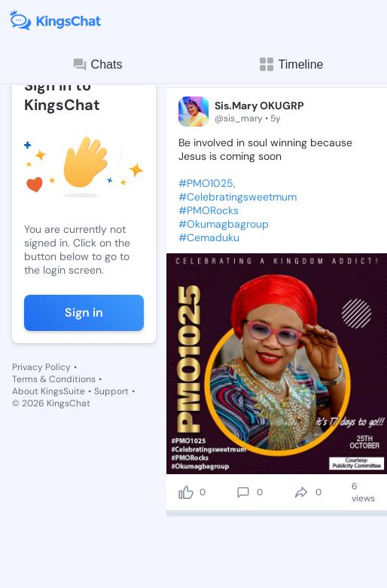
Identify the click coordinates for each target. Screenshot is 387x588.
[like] (186, 492)
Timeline (291, 64)
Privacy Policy (41, 367)
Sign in (84, 312)
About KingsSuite (49, 391)
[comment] (243, 492)
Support (111, 391)
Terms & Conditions (54, 379)
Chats (97, 65)
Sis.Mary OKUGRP (259, 106)
